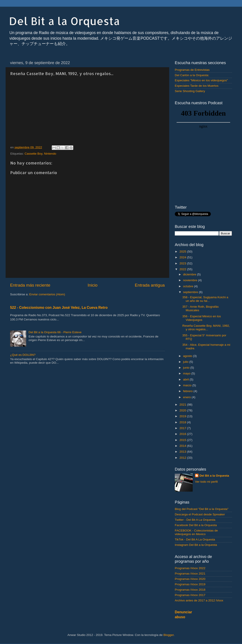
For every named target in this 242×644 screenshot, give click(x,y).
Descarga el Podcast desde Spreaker (200, 514)
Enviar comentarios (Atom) (47, 294)
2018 (183, 422)
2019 (183, 416)
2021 (183, 405)
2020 (183, 410)
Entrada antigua (150, 285)
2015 (183, 440)
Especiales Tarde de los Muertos (197, 86)
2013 (183, 452)
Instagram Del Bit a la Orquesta (196, 545)
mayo (187, 373)
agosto (188, 356)
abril (186, 379)
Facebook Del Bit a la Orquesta (196, 525)
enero (187, 397)
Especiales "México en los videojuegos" (201, 80)
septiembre (191, 292)
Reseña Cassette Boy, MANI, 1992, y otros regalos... (206, 327)
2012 (183, 458)
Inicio (93, 285)
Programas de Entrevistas (192, 70)
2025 (183, 252)
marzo (188, 385)
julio (186, 362)
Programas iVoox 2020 (190, 579)
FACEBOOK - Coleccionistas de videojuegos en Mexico (196, 532)
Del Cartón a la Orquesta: (192, 75)
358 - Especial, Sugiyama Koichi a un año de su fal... (205, 299)
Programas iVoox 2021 (190, 574)
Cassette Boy (33, 154)
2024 (183, 257)
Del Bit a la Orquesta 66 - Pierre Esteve (55, 332)
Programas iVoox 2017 (190, 595)
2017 (183, 428)
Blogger (169, 635)
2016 (183, 434)
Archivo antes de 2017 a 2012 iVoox (199, 600)
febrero (188, 391)
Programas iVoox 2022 (190, 568)
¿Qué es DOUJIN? (23, 355)
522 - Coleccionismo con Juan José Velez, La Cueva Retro (59, 308)
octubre (189, 286)
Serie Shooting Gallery (190, 91)
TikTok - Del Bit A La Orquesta (195, 539)
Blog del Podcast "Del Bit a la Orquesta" (202, 509)
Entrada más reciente (30, 285)
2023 (183, 263)
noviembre (191, 280)
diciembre (190, 274)
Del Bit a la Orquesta (64, 21)
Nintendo (50, 154)
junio (187, 368)
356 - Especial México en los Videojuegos (202, 318)
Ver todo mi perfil (206, 482)
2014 (183, 446)
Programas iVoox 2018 (190, 590)
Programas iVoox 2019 (190, 584)
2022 (183, 269)
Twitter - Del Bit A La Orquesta (195, 520)
